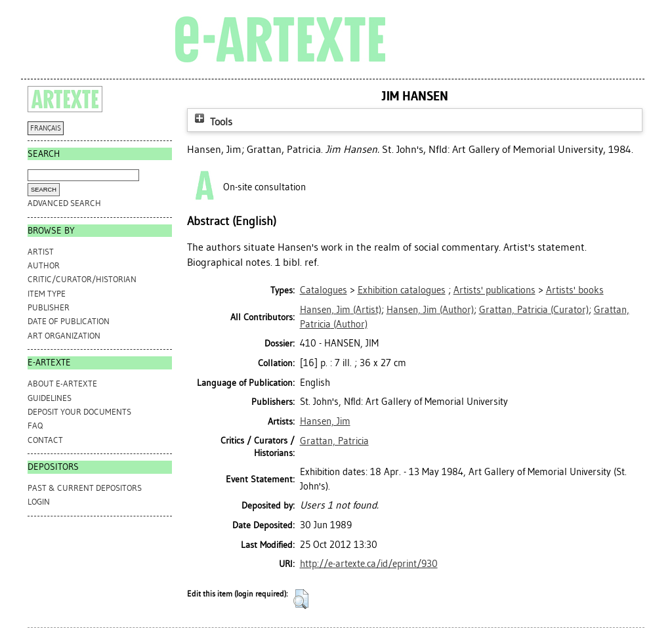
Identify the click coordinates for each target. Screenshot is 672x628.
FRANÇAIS (46, 128)
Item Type (47, 294)
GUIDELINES (50, 398)
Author (44, 265)
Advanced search (64, 203)
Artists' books (575, 290)
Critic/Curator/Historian (82, 279)
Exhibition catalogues (402, 290)
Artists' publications (494, 290)
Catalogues (324, 290)
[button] (301, 599)
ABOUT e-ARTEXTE (62, 384)
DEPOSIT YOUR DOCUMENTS (79, 412)
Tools (212, 122)
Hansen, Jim (325, 421)
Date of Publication (69, 321)
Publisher (49, 307)
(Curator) (534, 310)
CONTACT (45, 440)
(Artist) (341, 310)
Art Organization (64, 336)
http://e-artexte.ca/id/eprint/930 (369, 564)
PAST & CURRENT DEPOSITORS (85, 488)
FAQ (35, 426)
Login (39, 502)
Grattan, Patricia (334, 441)
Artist (41, 252)
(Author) (430, 310)
